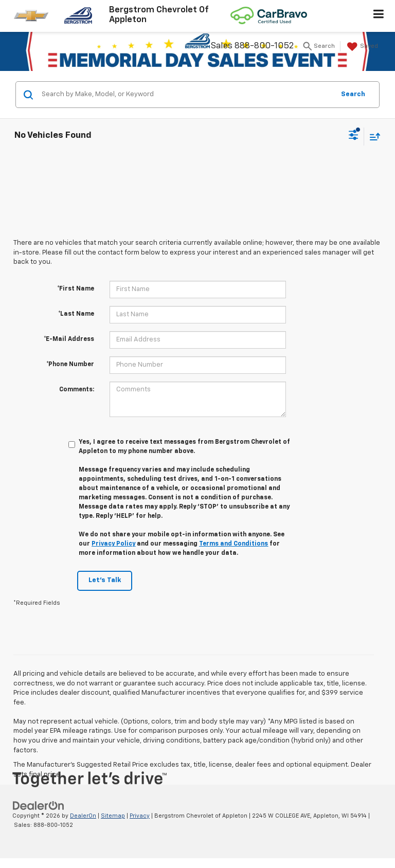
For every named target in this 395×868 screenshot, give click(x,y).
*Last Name (76, 314)
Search (353, 94)
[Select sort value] (372, 137)
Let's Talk (105, 580)
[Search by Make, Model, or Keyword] (186, 95)
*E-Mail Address (69, 339)
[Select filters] (354, 136)
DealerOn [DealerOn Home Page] (83, 816)
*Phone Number (70, 365)
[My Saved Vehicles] (361, 47)
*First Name (76, 289)
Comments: (77, 390)
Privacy (140, 816)
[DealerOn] (39, 806)
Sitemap (113, 816)
